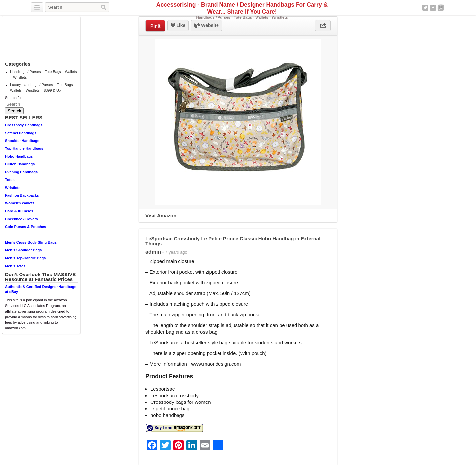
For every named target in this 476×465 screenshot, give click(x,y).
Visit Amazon (161, 215)
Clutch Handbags (20, 164)
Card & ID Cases (19, 211)
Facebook (433, 8)
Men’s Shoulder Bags (23, 250)
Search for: (14, 98)
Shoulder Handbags (22, 141)
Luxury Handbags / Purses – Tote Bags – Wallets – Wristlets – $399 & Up (43, 87)
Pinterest (441, 8)
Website (206, 26)
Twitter (425, 8)
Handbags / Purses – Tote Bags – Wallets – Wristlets (43, 75)
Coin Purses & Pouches (25, 227)
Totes (10, 180)
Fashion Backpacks (22, 195)
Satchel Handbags (21, 133)
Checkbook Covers (21, 219)
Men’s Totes (15, 266)
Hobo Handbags (19, 156)
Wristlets (13, 188)
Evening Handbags (21, 172)
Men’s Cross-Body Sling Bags (31, 242)
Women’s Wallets (20, 203)
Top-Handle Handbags (24, 148)
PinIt (155, 26)
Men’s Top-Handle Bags (25, 258)
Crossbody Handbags (24, 125)
